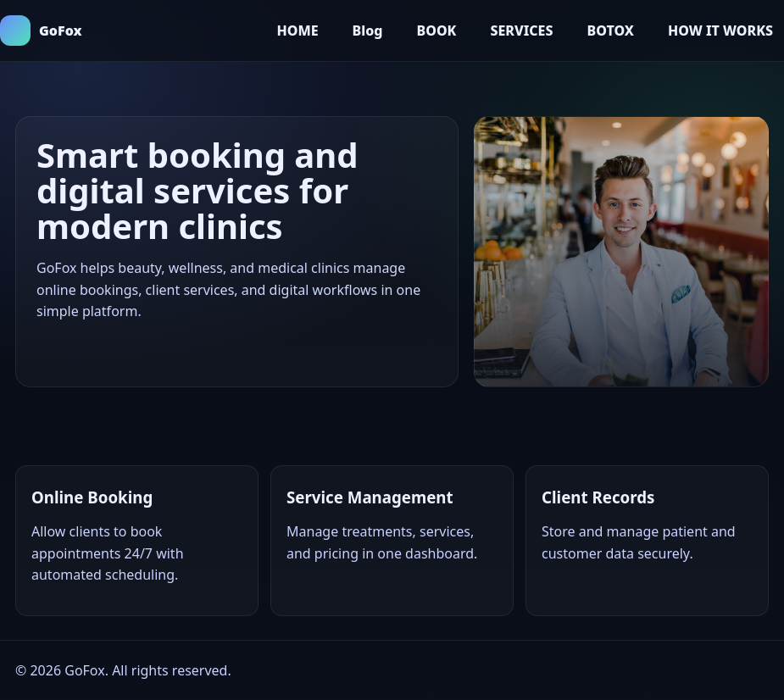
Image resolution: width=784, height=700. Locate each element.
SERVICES (521, 31)
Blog (368, 31)
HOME (297, 31)
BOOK (436, 31)
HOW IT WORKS (720, 31)
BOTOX (610, 31)
